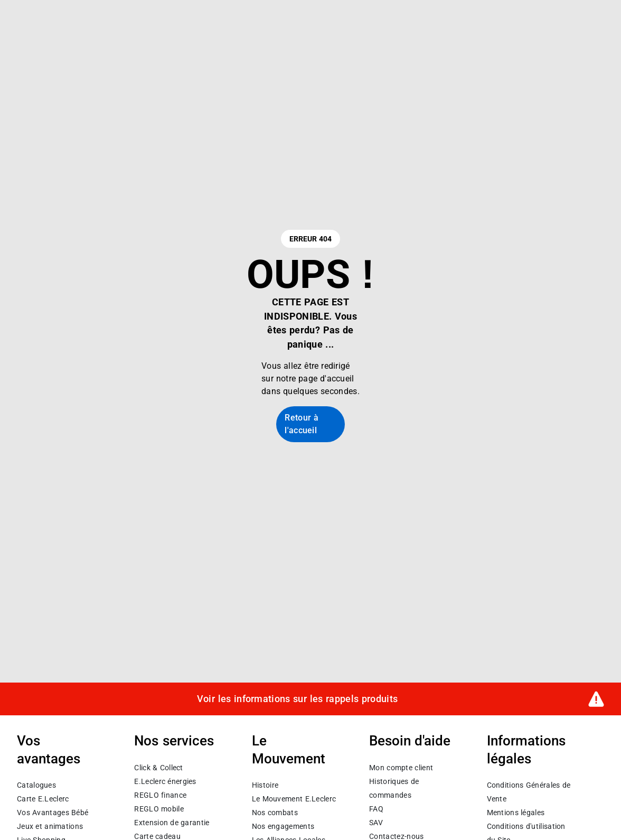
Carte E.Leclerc (43, 799)
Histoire (265, 785)
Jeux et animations (50, 826)
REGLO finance (160, 795)
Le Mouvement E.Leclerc (294, 799)
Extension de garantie (172, 823)
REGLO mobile (159, 809)
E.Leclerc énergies (165, 781)
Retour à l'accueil (302, 424)
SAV (376, 823)
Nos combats (275, 813)
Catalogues (36, 785)
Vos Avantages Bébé (53, 813)
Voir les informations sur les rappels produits (297, 699)
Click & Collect (158, 768)
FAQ (376, 809)
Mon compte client (401, 768)
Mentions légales (516, 813)
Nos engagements (283, 826)
